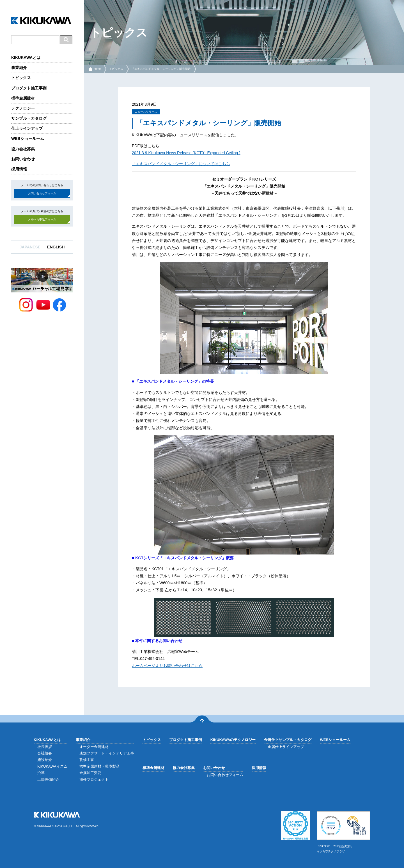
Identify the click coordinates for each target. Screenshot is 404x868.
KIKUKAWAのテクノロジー (233, 740)
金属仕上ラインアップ (286, 747)
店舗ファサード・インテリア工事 (107, 753)
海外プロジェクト (94, 780)
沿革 (41, 773)
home (97, 69)
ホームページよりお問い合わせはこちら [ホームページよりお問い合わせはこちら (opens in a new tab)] (167, 666)
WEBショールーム (28, 138)
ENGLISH (56, 247)
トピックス (21, 78)
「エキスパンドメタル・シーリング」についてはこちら (181, 164)
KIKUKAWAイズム (52, 766)
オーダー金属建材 (94, 747)
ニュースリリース (146, 112)
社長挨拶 (45, 747)
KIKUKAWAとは (26, 57)
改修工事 (87, 760)
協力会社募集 (23, 149)
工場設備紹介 (48, 780)
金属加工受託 (90, 773)
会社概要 (45, 753)
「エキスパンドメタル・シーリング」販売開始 (161, 69)
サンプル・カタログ (29, 118)
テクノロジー (23, 108)
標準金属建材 (23, 98)
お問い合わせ (23, 159)
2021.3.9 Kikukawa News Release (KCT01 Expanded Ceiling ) (186, 153)
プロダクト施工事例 (29, 88)
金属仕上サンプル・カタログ (288, 740)
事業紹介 (19, 68)
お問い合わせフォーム (42, 193)
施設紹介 (45, 760)
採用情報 (19, 169)
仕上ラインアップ (27, 128)
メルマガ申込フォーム (42, 219)
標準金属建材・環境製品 (99, 766)
